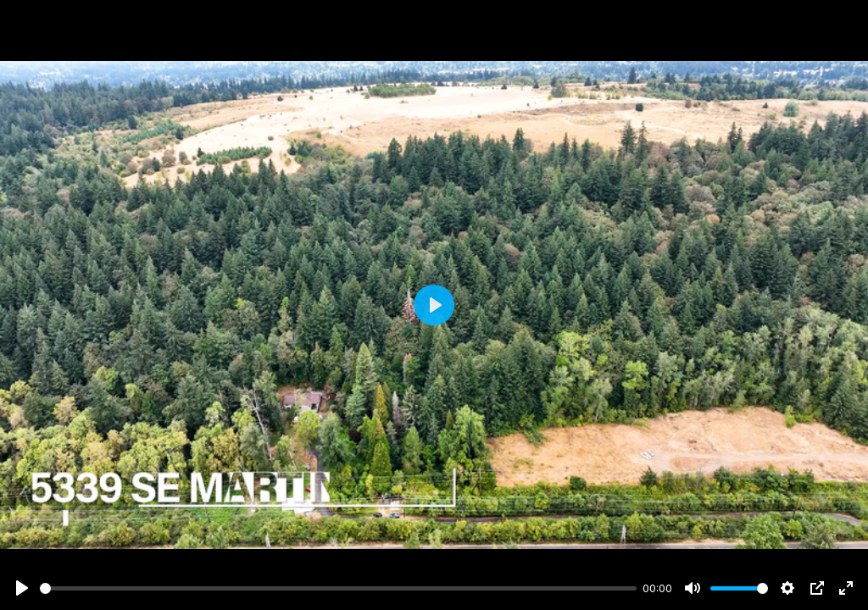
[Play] (22, 588)
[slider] (338, 588)
